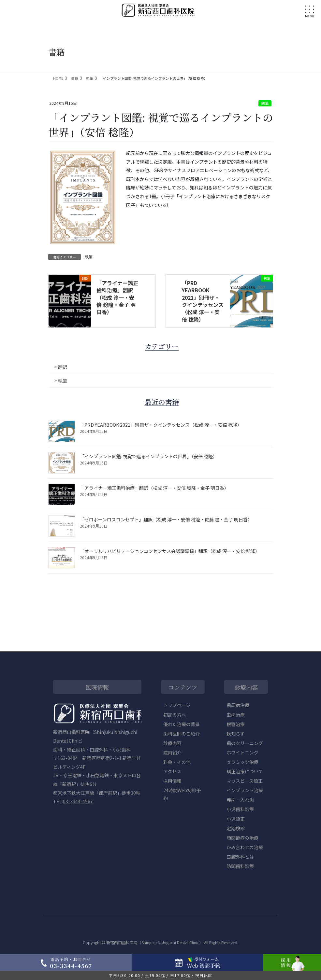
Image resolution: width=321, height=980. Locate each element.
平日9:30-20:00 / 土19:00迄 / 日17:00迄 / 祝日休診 (160, 975)
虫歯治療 (236, 715)
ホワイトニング (242, 752)
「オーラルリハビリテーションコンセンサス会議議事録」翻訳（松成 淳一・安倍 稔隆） (170, 551)
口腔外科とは (240, 857)
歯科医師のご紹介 (182, 734)
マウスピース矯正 (245, 781)
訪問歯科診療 (240, 866)
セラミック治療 (242, 762)
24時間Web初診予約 (182, 794)
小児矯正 (236, 819)
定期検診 (236, 828)
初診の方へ (175, 715)
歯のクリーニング (245, 743)
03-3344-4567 (78, 801)
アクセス (172, 771)
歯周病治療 (238, 705)
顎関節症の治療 (242, 838)
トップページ (177, 705)
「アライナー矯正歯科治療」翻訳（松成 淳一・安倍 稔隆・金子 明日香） (117, 297)
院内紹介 (172, 752)
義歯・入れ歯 (240, 800)
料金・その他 (177, 762)
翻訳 (63, 367)
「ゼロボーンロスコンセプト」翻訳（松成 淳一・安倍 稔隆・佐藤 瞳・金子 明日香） (166, 519)
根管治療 (236, 724)
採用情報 (172, 781)
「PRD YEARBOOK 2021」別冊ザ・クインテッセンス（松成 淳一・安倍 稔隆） (203, 301)
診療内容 (172, 743)
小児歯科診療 (240, 809)
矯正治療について (245, 771)
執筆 (265, 103)
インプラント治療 (245, 790)
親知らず (236, 734)
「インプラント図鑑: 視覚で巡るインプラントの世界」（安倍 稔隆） (149, 456)
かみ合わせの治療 (245, 847)
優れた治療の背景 (182, 724)
